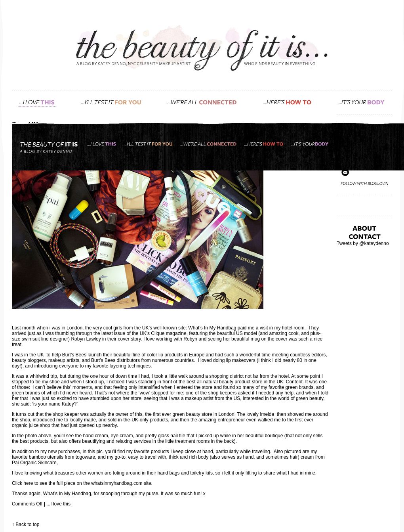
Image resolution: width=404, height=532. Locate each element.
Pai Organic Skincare (34, 463)
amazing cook (284, 333)
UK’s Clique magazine (163, 333)
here (28, 483)
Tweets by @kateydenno (363, 243)
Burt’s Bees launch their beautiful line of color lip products (123, 355)
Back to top (27, 524)
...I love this (58, 504)
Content (294, 382)
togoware (85, 457)
